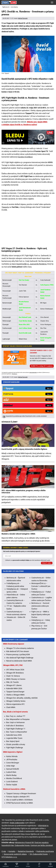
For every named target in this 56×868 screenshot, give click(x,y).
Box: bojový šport (13, 741)
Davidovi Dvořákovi (25, 157)
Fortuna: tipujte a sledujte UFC (18, 797)
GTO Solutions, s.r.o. (9, 857)
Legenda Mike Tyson (14, 738)
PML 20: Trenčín (12, 682)
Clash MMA (11, 707)
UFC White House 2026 (15, 670)
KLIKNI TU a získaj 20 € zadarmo (42, 366)
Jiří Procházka (12, 760)
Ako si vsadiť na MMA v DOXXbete (19, 800)
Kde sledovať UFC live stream (18, 651)
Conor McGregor (13, 763)
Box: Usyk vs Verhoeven (15, 722)
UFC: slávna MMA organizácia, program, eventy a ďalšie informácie (24, 492)
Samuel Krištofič (13, 769)
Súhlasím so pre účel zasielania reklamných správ (28, 560)
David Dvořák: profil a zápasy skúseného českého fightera (24, 449)
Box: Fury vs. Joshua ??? (16, 716)
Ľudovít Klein (11, 772)
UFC (52, 190)
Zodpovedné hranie (22, 845)
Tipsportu (5, 207)
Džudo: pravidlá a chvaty (16, 744)
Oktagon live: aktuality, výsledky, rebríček (22, 698)
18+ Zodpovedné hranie (39, 854)
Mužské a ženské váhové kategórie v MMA (18, 534)
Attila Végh (10, 766)
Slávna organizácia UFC (15, 704)
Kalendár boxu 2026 (14, 735)
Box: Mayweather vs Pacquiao (18, 719)
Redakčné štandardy (26, 851)
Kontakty (12, 851)
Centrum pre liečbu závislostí (42, 845)
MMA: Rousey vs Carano (16, 679)
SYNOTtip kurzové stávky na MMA (20, 803)
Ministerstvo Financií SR (24, 843)
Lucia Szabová (12, 781)
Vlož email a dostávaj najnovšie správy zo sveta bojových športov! (22, 551)
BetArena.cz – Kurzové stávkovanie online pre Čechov (40, 606)
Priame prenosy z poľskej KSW (18, 655)
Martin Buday (11, 775)
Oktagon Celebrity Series (16, 701)
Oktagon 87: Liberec (14, 685)
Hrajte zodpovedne (33, 373)
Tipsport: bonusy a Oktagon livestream (21, 793)
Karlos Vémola (12, 756)
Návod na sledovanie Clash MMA (19, 661)
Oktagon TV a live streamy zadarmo (20, 648)
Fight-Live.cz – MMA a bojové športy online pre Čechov (41, 614)
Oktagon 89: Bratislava (15, 673)
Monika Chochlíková (14, 778)
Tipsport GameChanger (15, 692)
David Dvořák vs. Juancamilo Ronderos (31, 264)
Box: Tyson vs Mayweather (17, 732)
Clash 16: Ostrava (13, 676)
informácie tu (14, 374)
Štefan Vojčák (12, 785)
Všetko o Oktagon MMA (15, 695)
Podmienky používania (45, 851)
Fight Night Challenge (15, 748)
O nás (4, 851)
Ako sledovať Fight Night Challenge (20, 658)
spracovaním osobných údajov (21, 560)
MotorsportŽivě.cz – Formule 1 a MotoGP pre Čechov (41, 586)
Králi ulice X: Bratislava (15, 726)
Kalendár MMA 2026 (14, 688)
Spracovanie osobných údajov (15, 854)
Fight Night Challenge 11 (16, 729)
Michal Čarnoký (23, 18)
